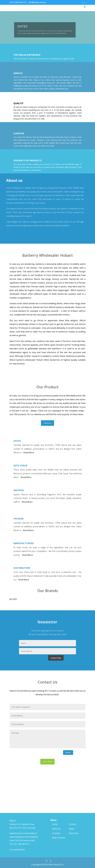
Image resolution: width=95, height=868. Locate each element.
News (71, 829)
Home (55, 824)
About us (56, 829)
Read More (29, 453)
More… (69, 35)
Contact (72, 824)
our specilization (17, 850)
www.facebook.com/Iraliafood (23, 833)
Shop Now (74, 833)
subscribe (56, 658)
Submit (68, 752)
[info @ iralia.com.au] (25, 840)
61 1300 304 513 (22, 844)
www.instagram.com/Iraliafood (24, 837)
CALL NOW (47, 762)
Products (56, 833)
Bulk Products (59, 838)
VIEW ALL (47, 423)
